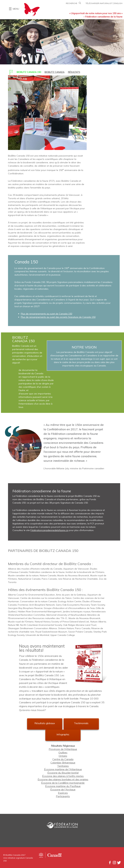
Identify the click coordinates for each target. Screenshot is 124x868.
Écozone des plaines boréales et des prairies (63, 779)
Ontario (63, 756)
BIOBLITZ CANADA (54, 72)
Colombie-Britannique (63, 763)
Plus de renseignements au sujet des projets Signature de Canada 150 (58, 317)
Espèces (63, 793)
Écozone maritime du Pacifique (63, 786)
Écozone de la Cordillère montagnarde (63, 783)
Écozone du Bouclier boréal (63, 773)
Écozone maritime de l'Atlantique (63, 769)
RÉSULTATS (74, 72)
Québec (63, 752)
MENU (16, 9)
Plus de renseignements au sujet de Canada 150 (46, 314)
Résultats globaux (45, 723)
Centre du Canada (63, 759)
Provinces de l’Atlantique (63, 749)
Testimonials (81, 723)
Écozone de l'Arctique (63, 789)
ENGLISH (118, 3)
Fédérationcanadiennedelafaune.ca (49, 530)
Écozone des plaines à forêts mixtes (63, 776)
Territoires (63, 766)
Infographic (63, 734)
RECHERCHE (74, 3)
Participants (63, 796)
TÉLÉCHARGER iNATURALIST (99, 3)
